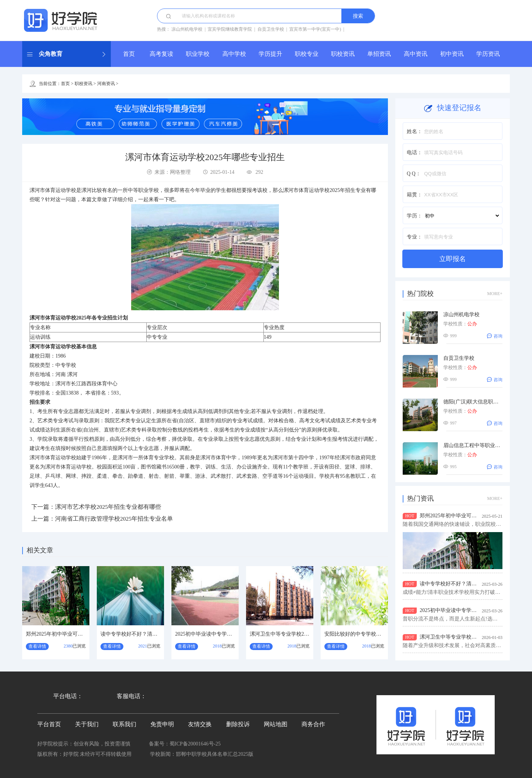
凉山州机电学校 (187, 29)
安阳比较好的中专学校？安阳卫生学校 (368, 634)
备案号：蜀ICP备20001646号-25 (185, 744)
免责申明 (162, 724)
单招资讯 (379, 54)
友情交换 (200, 724)
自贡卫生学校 (271, 29)
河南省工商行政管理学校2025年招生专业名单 (114, 519)
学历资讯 (488, 54)
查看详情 (37, 646)
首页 (129, 54)
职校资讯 (343, 54)
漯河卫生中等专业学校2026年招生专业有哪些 (301, 634)
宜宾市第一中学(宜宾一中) (315, 29)
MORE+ (495, 294)
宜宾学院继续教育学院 (230, 29)
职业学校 (198, 54)
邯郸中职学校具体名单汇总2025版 (215, 754)
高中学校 (234, 54)
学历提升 (270, 54)
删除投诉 (238, 724)
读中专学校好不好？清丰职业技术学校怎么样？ (155, 634)
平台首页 (49, 724)
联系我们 (125, 724)
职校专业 (307, 54)
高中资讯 (416, 54)
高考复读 (161, 54)
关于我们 (87, 724)
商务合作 (313, 724)
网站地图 (276, 724)
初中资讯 (452, 54)
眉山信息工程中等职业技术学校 (480, 445)
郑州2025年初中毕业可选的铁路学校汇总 (72, 634)
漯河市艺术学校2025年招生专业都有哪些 (108, 507)
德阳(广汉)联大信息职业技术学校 (481, 402)
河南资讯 (106, 84)
